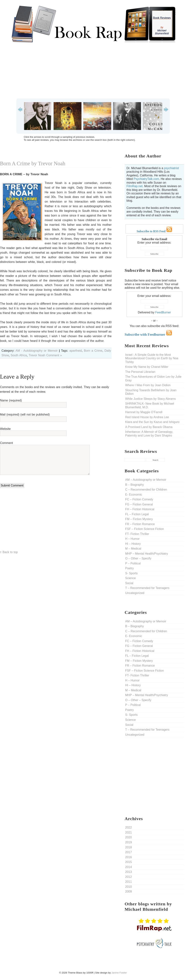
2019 (129, 842)
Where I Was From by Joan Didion (148, 385)
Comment (6, 443)
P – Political (133, 563)
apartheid (76, 351)
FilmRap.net (134, 186)
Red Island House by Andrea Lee (147, 417)
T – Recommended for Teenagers (147, 588)
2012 (129, 877)
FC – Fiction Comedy (139, 499)
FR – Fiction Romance (140, 524)
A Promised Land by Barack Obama (149, 427)
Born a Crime (93, 351)
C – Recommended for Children (146, 490)
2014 (129, 867)
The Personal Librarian (140, 372)
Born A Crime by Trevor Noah (33, 163)
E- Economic (134, 495)
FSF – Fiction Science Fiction (145, 529)
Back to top (10, 552)
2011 (129, 882)
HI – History (133, 544)
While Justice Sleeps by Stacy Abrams (150, 399)
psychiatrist (171, 168)
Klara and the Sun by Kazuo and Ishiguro (152, 422)
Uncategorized (135, 593)
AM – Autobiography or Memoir (146, 480)
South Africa (19, 355)
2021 (129, 832)
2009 (129, 892)
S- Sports (131, 573)
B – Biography (135, 485)
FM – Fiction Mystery (139, 519)
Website (5, 429)
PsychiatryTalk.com (146, 179)
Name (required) (11, 400)
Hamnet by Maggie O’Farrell (144, 412)
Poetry (129, 568)
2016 (129, 857)
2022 (129, 827)
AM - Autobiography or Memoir (37, 351)
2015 (129, 862)
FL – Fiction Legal (137, 514)
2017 (129, 852)
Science (130, 578)
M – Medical (133, 549)
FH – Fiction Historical (140, 509)
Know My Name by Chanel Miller (147, 367)
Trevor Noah (37, 355)
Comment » (54, 355)
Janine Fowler (119, 973)
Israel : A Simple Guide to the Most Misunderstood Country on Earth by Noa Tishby (152, 358)
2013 (129, 872)
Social (129, 583)
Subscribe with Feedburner (148, 334)
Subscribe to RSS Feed (154, 231)
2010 (129, 887)
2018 (129, 847)
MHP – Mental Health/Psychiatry (147, 554)
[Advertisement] (93, 71)
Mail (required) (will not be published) (25, 415)
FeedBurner (163, 312)
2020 (129, 837)
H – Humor (132, 539)
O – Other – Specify (138, 558)
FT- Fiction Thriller (137, 534)
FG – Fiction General (139, 504)
